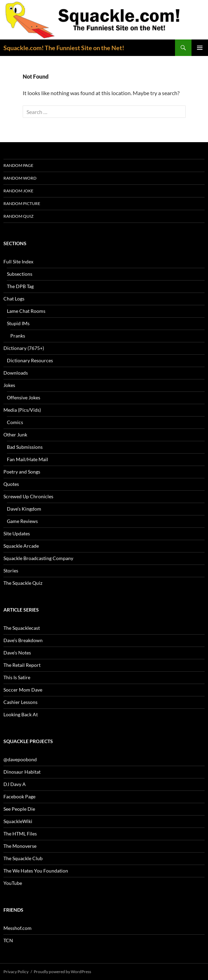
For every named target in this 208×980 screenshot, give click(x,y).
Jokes (9, 385)
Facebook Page (19, 796)
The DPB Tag (20, 286)
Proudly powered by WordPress (62, 972)
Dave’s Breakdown (23, 640)
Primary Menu (200, 48)
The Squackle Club (23, 858)
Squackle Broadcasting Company (38, 558)
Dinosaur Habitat (22, 772)
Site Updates (17, 533)
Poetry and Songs (22, 472)
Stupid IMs (18, 323)
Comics (15, 422)
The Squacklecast (22, 628)
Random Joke (18, 191)
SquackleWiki (18, 821)
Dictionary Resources (30, 360)
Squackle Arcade (21, 546)
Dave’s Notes (17, 653)
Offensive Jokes (24, 397)
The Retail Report (22, 665)
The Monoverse (20, 846)
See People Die (19, 809)
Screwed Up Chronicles (28, 496)
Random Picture (22, 203)
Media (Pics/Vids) (22, 410)
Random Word (20, 178)
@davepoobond (20, 759)
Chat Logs (14, 299)
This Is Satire (17, 677)
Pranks (18, 336)
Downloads (16, 373)
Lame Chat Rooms (26, 311)
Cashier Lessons (20, 702)
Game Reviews (22, 521)
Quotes (11, 484)
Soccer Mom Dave (23, 690)
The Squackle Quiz (23, 583)
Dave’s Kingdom (24, 509)
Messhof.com (18, 928)
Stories (11, 571)
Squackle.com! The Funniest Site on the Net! (64, 48)
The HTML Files (20, 834)
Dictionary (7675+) (24, 348)
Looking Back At (21, 714)
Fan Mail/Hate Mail (28, 459)
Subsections (20, 274)
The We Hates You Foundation (36, 871)
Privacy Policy (16, 972)
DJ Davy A (15, 784)
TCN (8, 940)
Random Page (18, 165)
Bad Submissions (25, 447)
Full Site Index (18, 261)
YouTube (13, 883)
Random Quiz (18, 216)
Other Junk (15, 435)
